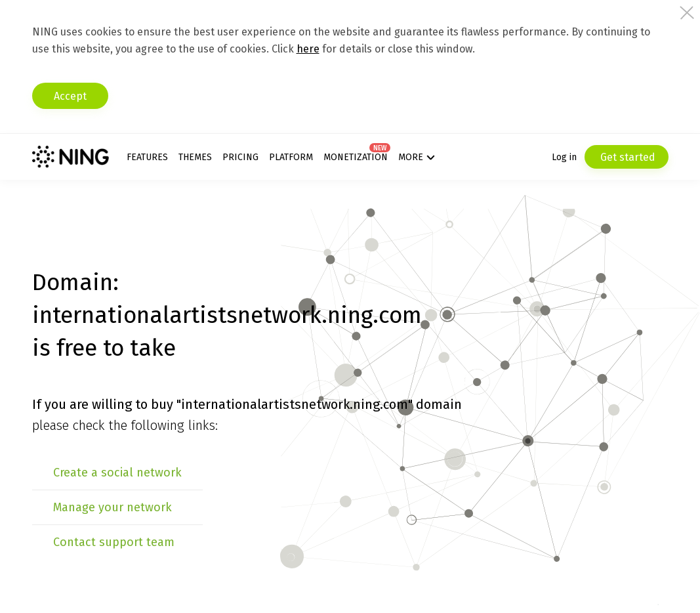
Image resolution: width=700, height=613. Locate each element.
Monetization (356, 157)
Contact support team (114, 542)
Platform (291, 157)
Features (147, 157)
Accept (70, 96)
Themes (195, 157)
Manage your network (113, 507)
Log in (564, 157)
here (308, 49)
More (411, 157)
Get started (627, 157)
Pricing (240, 157)
